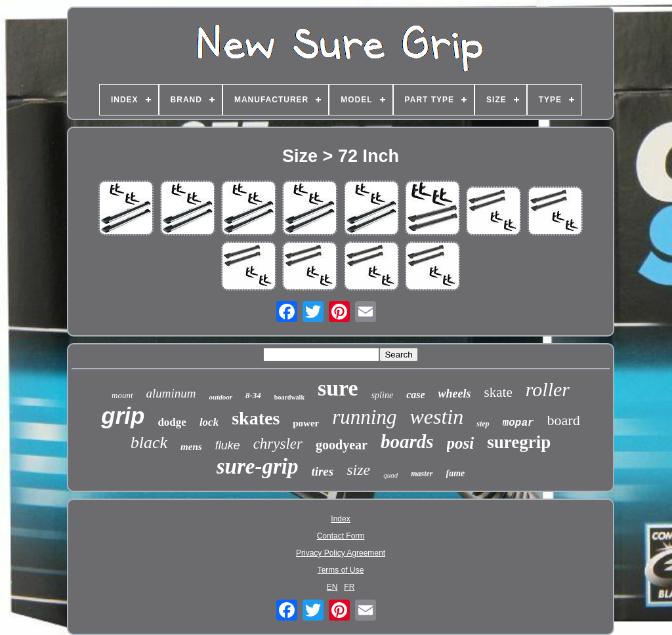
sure (338, 388)
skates (256, 418)
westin (436, 417)
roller (548, 389)
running (364, 417)
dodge (172, 422)
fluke (228, 445)
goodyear (342, 445)
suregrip (519, 442)
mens (191, 447)
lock (209, 422)
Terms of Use (341, 570)
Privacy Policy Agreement (341, 553)
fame (456, 473)
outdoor (221, 397)
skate (498, 392)
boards (407, 441)
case (415, 395)
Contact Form (341, 536)
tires (322, 471)
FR (349, 587)
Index (340, 519)
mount (122, 395)
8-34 (253, 395)
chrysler (278, 444)
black (149, 442)
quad (390, 475)
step (483, 424)
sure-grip (258, 466)
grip (123, 416)
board (564, 420)
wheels (455, 394)
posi (461, 443)
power (306, 423)
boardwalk (289, 397)
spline (382, 395)
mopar (518, 423)
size (358, 470)
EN (332, 587)
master (422, 474)
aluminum (171, 393)
